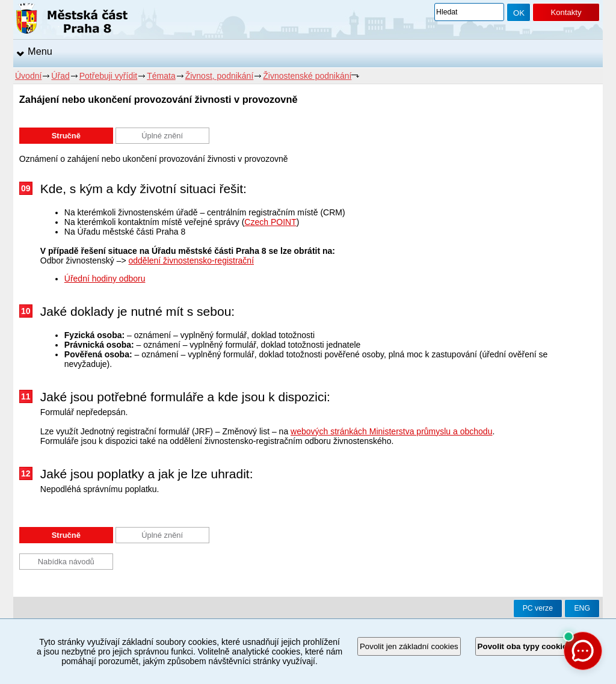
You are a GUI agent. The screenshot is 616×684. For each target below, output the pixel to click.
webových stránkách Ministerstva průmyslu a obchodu (391, 431)
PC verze (538, 608)
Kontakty (566, 12)
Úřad (60, 76)
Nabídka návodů (66, 562)
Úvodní (28, 76)
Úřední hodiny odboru (105, 279)
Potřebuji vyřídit (108, 76)
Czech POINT (270, 222)
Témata (161, 76)
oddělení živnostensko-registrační (191, 260)
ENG (582, 608)
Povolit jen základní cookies (409, 646)
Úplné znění (162, 136)
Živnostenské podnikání (307, 76)
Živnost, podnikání (220, 76)
